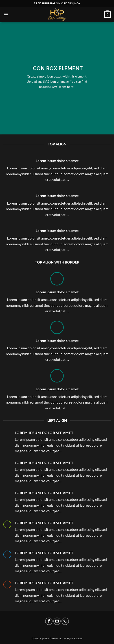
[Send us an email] (57, 621)
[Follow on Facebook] (49, 621)
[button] (6, 14)
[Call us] (65, 621)
